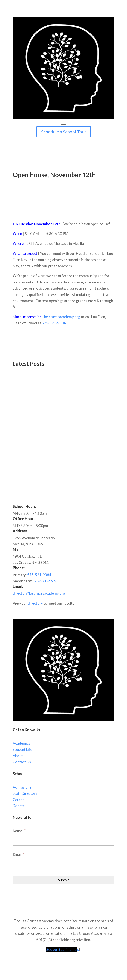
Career (18, 800)
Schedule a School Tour (64, 132)
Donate (19, 806)
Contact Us (22, 762)
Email (19, 854)
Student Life (22, 749)
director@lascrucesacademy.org (39, 593)
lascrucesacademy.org (62, 317)
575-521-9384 (54, 323)
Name (19, 831)
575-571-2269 (44, 581)
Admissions (22, 787)
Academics (21, 743)
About (18, 756)
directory (35, 603)
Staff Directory (25, 793)
